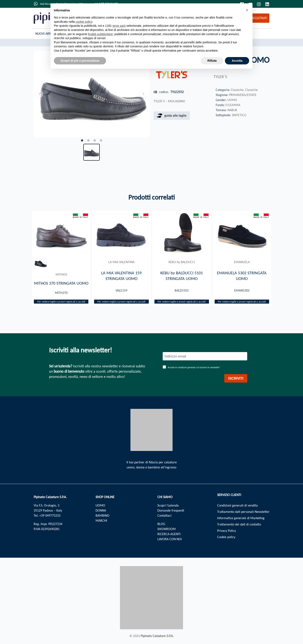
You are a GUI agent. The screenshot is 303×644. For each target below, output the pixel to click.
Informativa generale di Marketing (241, 518)
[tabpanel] (92, 94)
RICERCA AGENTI (169, 534)
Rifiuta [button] (212, 61)
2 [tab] (88, 141)
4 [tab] (101, 141)
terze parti (119, 26)
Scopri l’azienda (168, 505)
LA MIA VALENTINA (121, 262)
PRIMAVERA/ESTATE (243, 95)
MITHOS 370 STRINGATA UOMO (61, 283)
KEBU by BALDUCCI (182, 262)
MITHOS (61, 274)
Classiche (237, 90)
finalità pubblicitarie (100, 34)
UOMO (232, 100)
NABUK (232, 110)
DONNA (101, 510)
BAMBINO (102, 515)
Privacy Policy (227, 531)
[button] (247, 10)
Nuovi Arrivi (45, 34)
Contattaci (164, 515)
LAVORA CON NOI (170, 539)
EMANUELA (242, 262)
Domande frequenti (171, 510)
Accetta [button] (237, 61)
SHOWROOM (167, 529)
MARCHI (101, 521)
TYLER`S (220, 77)
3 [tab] (95, 141)
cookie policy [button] (84, 22)
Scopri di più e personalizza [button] (80, 61)
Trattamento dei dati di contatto (239, 524)
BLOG (161, 524)
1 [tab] (82, 141)
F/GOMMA (233, 105)
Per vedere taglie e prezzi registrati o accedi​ (61, 302)
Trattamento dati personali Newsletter (243, 512)
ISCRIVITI (236, 378)
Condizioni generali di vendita (237, 505)
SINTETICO (239, 115)
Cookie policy (226, 537)
